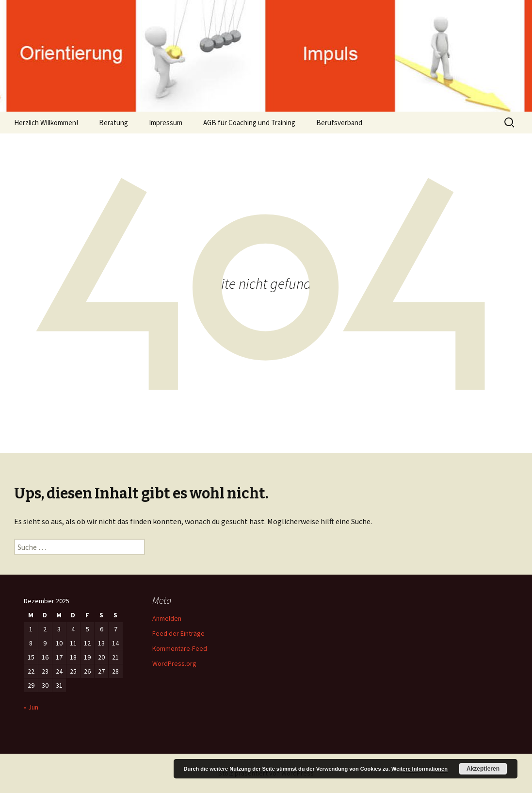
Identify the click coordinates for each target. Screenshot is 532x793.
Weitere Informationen (419, 769)
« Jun (31, 707)
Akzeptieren (483, 769)
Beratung (113, 123)
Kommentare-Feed (180, 648)
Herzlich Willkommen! (46, 123)
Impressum (166, 123)
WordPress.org (174, 663)
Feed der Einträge (178, 633)
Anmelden (167, 618)
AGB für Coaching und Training (249, 123)
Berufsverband (339, 123)
